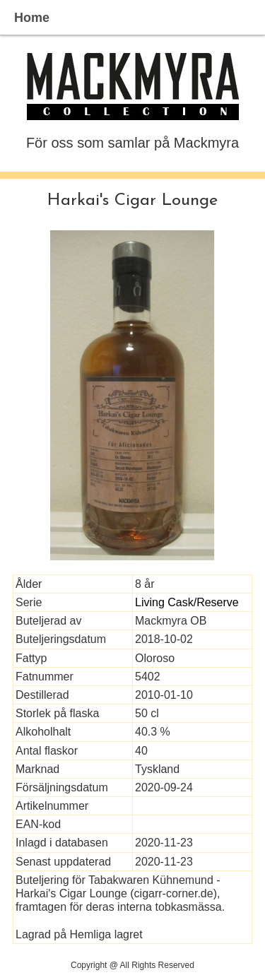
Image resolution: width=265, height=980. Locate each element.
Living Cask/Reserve (187, 602)
